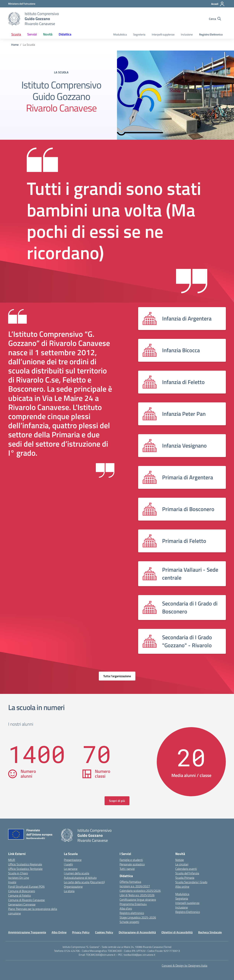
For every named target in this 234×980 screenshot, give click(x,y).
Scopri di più (117, 801)
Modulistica (120, 34)
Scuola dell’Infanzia (187, 873)
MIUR (12, 860)
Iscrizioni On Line (19, 878)
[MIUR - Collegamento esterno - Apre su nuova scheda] (22, 4)
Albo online (182, 887)
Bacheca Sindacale (210, 932)
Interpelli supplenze (163, 34)
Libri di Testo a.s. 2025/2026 (137, 895)
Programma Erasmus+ (133, 904)
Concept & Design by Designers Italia (185, 966)
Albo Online (59, 932)
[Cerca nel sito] (215, 19)
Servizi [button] (32, 34)
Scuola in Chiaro (18, 873)
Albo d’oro (126, 908)
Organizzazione (73, 887)
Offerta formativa (130, 882)
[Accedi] (218, 4)
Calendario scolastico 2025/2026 (140, 891)
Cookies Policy (104, 932)
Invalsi (12, 882)
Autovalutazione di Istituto (80, 878)
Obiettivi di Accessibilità (177, 932)
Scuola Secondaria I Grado (191, 882)
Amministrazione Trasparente (27, 932)
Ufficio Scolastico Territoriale (25, 869)
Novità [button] (48, 34)
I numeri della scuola (77, 873)
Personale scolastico (132, 864)
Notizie (180, 860)
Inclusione (187, 34)
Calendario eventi (186, 869)
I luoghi (68, 864)
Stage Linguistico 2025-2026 (138, 917)
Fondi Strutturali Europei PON (26, 887)
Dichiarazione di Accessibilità (137, 932)
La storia (69, 891)
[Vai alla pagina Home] (15, 45)
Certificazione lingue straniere (138, 900)
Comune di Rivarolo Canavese (26, 900)
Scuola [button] (16, 34)
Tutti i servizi (127, 869)
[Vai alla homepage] (14, 19)
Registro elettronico (132, 913)
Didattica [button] (65, 34)
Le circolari (182, 864)
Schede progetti (129, 922)
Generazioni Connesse (22, 904)
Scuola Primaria (185, 878)
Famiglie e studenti (131, 860)
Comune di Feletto (19, 895)
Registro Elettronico (211, 34)
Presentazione (73, 860)
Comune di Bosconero (22, 891)
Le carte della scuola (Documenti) (84, 882)
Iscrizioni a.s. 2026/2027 (135, 886)
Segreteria (139, 34)
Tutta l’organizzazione (117, 676)
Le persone (71, 869)
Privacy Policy (81, 932)
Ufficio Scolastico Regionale (25, 864)
